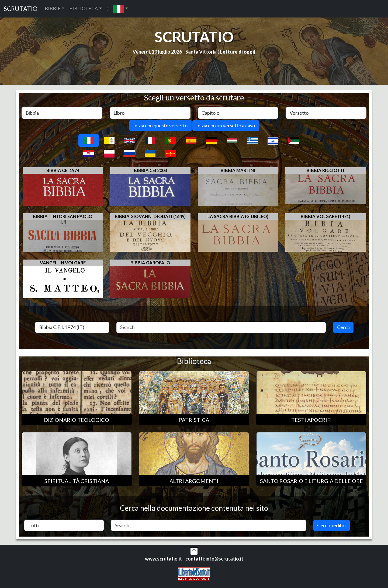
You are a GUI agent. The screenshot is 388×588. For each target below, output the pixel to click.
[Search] (221, 328)
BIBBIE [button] (53, 8)
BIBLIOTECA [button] (84, 8)
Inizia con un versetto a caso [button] (226, 125)
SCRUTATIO (21, 9)
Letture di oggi (237, 52)
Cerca (343, 327)
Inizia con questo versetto (160, 125)
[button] (121, 9)
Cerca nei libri (331, 525)
